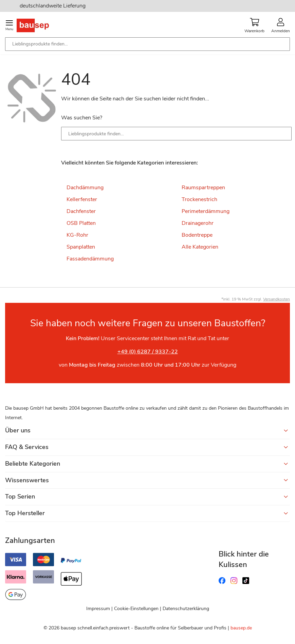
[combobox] (147, 44)
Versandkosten (276, 299)
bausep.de (241, 628)
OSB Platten (81, 223)
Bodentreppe (197, 235)
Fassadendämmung (90, 259)
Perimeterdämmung (206, 211)
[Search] (281, 134)
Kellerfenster (82, 199)
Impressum (98, 609)
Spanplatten (81, 247)
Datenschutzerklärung (186, 609)
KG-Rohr (77, 235)
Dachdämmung (85, 188)
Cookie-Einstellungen (136, 609)
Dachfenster (81, 211)
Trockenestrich (199, 199)
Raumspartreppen (203, 188)
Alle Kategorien (200, 247)
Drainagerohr (198, 223)
